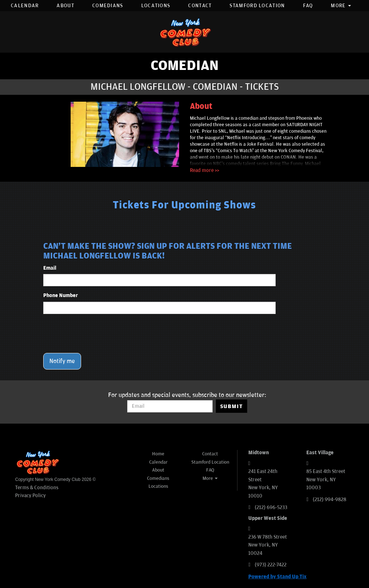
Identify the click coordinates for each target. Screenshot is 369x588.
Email (50, 268)
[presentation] (98, 333)
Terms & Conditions (37, 488)
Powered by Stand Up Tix (277, 577)
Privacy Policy (30, 496)
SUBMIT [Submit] (232, 406)
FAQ (308, 6)
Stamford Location (257, 6)
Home (158, 454)
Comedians (108, 6)
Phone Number (61, 295)
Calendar (25, 6)
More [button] (341, 6)
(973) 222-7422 (271, 565)
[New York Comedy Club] (184, 32)
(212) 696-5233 (271, 507)
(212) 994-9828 (330, 499)
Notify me (62, 361)
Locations (156, 6)
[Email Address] (170, 406)
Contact (200, 6)
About (65, 6)
